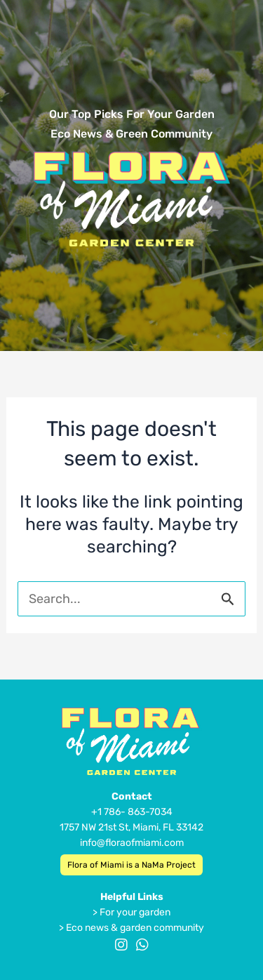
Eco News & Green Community (131, 134)
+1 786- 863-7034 (132, 812)
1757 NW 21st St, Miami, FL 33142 (131, 827)
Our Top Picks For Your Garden (132, 114)
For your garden (135, 912)
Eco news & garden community (135, 928)
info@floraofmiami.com (132, 843)
